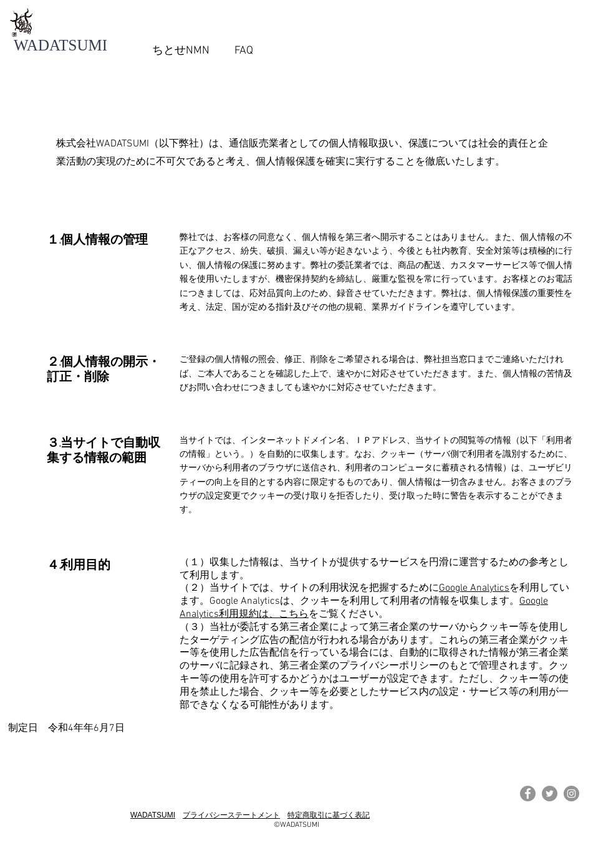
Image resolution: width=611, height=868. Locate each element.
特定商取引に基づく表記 (329, 815)
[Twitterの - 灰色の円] (550, 794)
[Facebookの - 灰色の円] (528, 794)
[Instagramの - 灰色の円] (571, 794)
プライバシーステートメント (231, 815)
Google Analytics (474, 588)
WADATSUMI (153, 815)
